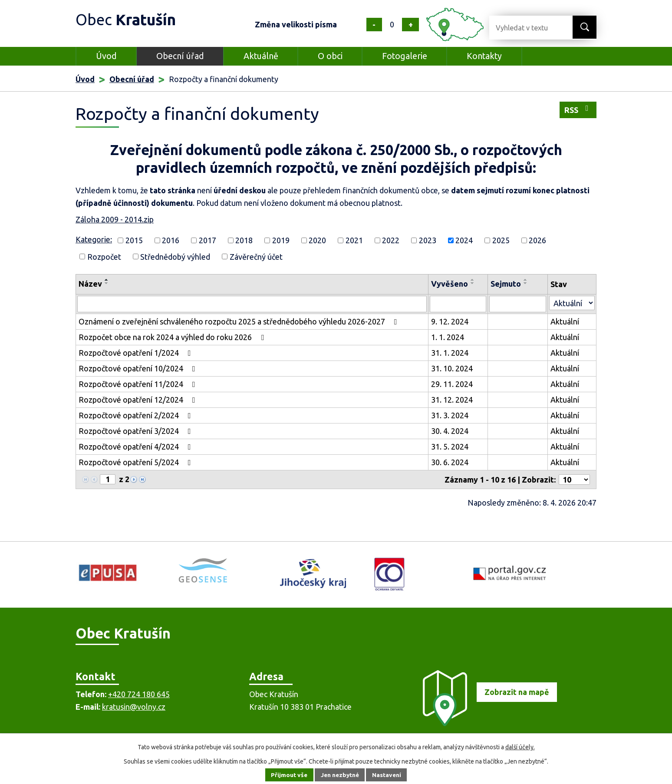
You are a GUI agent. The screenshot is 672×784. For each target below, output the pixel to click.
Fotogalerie (405, 56)
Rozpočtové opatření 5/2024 (137, 462)
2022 (391, 240)
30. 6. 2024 (450, 462)
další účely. (520, 747)
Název (90, 284)
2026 (537, 240)
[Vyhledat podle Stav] (572, 303)
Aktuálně (261, 56)
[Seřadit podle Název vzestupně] (107, 280)
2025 (501, 240)
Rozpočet (104, 256)
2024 (464, 240)
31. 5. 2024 (450, 447)
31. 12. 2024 (452, 400)
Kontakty (484, 56)
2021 (354, 240)
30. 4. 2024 (450, 431)
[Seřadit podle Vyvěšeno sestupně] (473, 283)
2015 (134, 240)
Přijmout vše (288, 775)
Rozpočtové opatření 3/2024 (137, 431)
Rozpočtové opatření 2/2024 (137, 415)
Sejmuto (506, 284)
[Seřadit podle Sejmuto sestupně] (526, 283)
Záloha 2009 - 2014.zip (115, 219)
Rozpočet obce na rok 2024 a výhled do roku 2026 (173, 337)
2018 (244, 240)
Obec (128, 19)
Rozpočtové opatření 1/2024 (137, 353)
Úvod (106, 56)
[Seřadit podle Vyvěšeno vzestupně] (473, 280)
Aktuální (565, 321)
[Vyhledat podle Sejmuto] (518, 304)
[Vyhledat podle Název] (252, 304)
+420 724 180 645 (139, 694)
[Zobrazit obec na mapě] (486, 723)
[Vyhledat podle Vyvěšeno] (458, 304)
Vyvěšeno (450, 284)
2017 (208, 240)
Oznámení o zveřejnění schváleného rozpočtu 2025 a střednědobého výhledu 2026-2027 (240, 321)
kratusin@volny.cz (134, 707)
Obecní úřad (180, 56)
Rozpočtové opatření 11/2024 (139, 384)
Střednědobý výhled (175, 256)
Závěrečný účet (256, 256)
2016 (171, 240)
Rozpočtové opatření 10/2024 (139, 368)
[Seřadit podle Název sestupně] (107, 283)
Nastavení (388, 775)
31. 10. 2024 (452, 368)
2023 (428, 240)
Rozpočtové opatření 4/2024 (137, 447)
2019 (281, 240)
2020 (317, 240)
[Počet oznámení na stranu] (574, 480)
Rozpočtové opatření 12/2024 (139, 400)
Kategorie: (94, 239)
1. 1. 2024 (448, 337)
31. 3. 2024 (450, 415)
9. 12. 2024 (450, 321)
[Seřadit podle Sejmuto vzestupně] (526, 280)
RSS (578, 109)
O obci (330, 56)
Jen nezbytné (340, 775)
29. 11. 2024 (452, 384)
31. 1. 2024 (450, 353)
